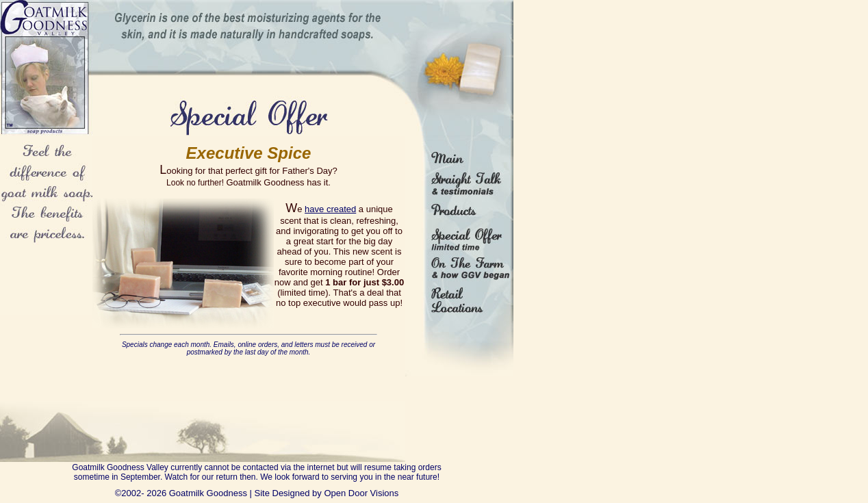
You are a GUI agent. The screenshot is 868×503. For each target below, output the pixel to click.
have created (330, 209)
